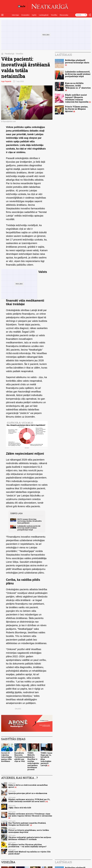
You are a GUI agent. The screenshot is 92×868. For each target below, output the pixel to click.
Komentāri (25, 15)
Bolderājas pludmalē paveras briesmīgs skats (77, 61)
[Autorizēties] (90, 15)
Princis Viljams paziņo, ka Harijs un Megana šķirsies (77, 109)
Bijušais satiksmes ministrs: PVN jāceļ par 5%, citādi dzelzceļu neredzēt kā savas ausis (29, 800)
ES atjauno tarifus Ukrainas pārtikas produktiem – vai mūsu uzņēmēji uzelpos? (27, 846)
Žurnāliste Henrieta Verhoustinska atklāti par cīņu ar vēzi (21, 757)
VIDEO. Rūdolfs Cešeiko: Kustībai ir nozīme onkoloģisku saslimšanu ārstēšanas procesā (33, 761)
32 (46, 802)
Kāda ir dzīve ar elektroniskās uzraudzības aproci (28, 786)
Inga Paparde (6, 81)
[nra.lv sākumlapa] (22, 6)
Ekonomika (64, 15)
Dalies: (18, 709)
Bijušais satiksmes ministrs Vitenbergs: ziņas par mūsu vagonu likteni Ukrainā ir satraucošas (30, 815)
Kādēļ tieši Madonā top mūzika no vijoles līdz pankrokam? (29, 853)
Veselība (54, 15)
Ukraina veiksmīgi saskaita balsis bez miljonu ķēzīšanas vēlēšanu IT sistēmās (30, 838)
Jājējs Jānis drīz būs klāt (20, 808)
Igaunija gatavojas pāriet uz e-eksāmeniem (28, 793)
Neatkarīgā (10, 54)
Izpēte (34, 15)
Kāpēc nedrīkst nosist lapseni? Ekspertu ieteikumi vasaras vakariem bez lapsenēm (77, 98)
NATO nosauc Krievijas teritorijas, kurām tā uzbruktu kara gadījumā (29, 521)
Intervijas (15, 15)
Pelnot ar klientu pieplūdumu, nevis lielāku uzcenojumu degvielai (29, 831)
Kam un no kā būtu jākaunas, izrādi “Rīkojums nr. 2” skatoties (78, 85)
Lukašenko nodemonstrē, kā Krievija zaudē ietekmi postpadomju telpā (29, 528)
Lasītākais (63, 55)
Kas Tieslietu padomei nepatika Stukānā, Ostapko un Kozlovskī (27, 824)
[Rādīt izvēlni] (2, 15)
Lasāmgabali (44, 15)
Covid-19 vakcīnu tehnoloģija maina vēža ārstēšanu (6, 757)
